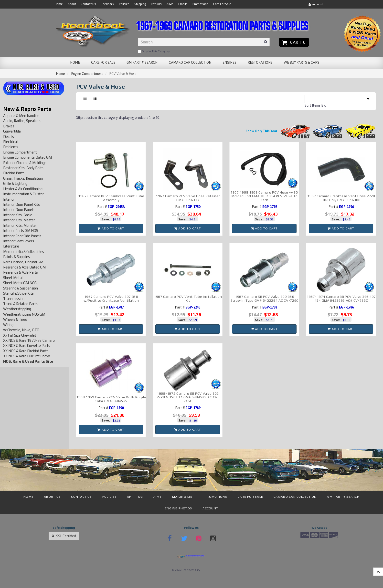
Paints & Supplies (16, 257)
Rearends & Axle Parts (21, 272)
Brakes (9, 126)
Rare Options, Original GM (23, 262)
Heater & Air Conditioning (23, 189)
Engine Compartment (87, 74)
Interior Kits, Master (19, 220)
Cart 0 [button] (294, 42)
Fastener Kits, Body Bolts (23, 168)
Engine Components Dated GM (27, 157)
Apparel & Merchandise (21, 116)
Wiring (8, 325)
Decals (9, 137)
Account (316, 4)
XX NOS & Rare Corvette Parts (27, 346)
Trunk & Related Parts (20, 304)
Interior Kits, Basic (18, 215)
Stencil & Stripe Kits (18, 293)
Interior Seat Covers (19, 241)
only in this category (154, 52)
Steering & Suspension (21, 288)
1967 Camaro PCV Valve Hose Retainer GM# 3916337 (188, 198)
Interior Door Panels (19, 210)
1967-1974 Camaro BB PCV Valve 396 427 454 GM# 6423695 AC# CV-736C (341, 298)
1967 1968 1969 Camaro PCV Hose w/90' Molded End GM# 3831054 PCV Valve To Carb (265, 196)
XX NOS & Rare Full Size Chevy (27, 356)
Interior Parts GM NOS (21, 231)
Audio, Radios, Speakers (22, 121)
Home (60, 74)
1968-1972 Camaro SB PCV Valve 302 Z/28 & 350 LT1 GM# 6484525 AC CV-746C (188, 397)
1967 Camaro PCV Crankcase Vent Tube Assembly (111, 198)
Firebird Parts (14, 173)
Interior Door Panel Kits (21, 204)
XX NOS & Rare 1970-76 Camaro (29, 340)
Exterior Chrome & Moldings (25, 163)
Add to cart (111, 228)
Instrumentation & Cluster (23, 194)
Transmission (14, 299)
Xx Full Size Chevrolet (20, 335)
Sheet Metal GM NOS (20, 283)
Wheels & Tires (15, 319)
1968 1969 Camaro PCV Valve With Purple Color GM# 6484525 (111, 399)
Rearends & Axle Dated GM (24, 267)
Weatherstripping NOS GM (24, 314)
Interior (9, 199)
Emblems (11, 147)
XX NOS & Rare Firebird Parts (26, 351)
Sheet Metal (13, 278)
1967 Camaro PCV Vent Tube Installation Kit (188, 298)
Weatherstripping (17, 309)
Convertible (12, 131)
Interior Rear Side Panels (22, 236)
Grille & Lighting (15, 183)
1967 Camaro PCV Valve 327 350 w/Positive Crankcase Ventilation (111, 298)
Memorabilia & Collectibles (24, 252)
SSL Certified (64, 536)
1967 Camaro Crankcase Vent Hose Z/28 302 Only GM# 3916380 (341, 198)
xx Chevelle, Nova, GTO (21, 330)
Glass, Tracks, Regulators (23, 178)
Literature (11, 246)
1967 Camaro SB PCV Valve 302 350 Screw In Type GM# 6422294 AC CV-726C (265, 298)
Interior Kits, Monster (20, 225)
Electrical (10, 142)
